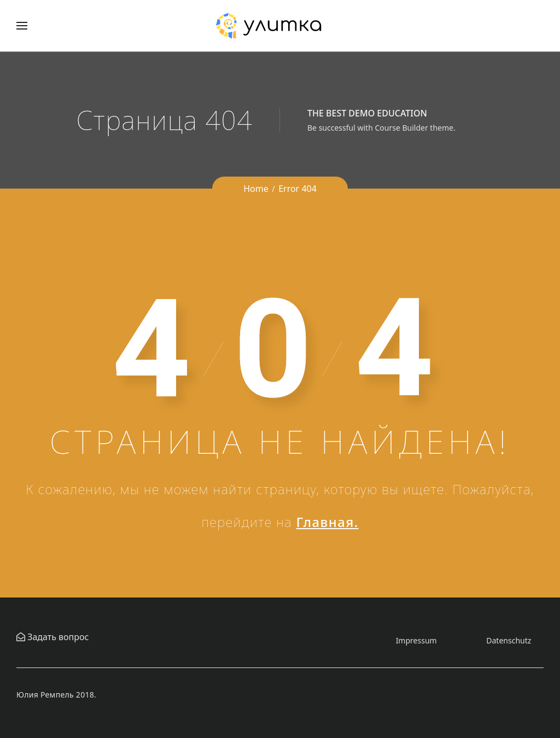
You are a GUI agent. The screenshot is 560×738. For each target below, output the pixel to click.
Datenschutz (509, 640)
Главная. (328, 522)
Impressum (416, 640)
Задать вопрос (57, 637)
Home (256, 189)
